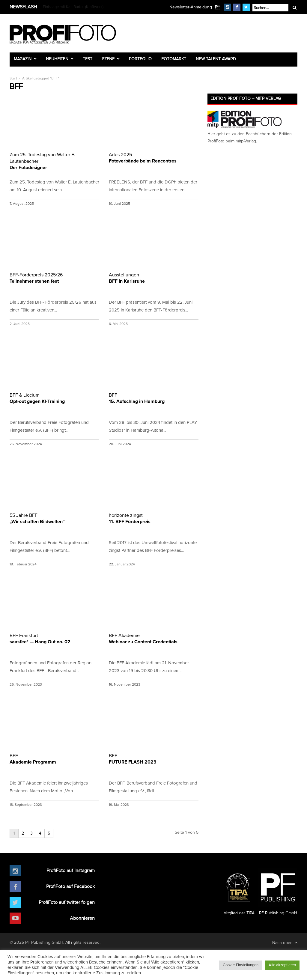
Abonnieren (82, 918)
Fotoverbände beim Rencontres (154, 157)
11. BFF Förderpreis (154, 518)
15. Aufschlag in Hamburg (154, 398)
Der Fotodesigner (54, 161)
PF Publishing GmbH (278, 892)
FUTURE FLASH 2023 (154, 758)
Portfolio (140, 59)
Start (13, 79)
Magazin (23, 59)
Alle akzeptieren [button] (282, 965)
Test (88, 59)
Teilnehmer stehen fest (54, 278)
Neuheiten (57, 59)
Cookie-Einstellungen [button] (241, 965)
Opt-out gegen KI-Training (54, 398)
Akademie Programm (54, 758)
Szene (108, 59)
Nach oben (285, 943)
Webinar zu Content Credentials (154, 638)
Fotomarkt (174, 59)
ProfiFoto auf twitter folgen (67, 902)
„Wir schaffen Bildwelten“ (54, 518)
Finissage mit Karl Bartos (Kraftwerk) (73, 7)
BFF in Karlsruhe (154, 278)
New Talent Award (216, 59)
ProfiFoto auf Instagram (71, 871)
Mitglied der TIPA (239, 892)
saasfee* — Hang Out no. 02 (54, 638)
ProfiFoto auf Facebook (70, 886)
